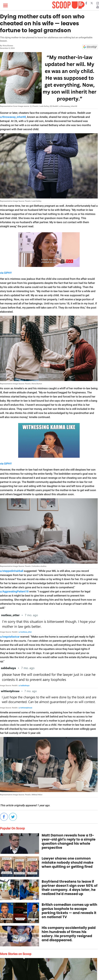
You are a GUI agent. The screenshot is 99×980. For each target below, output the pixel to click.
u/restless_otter (25, 632)
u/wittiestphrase (25, 708)
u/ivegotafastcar (10, 637)
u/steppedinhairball (12, 571)
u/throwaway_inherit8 (13, 117)
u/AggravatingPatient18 (14, 591)
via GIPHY (6, 273)
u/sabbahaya (24, 685)
